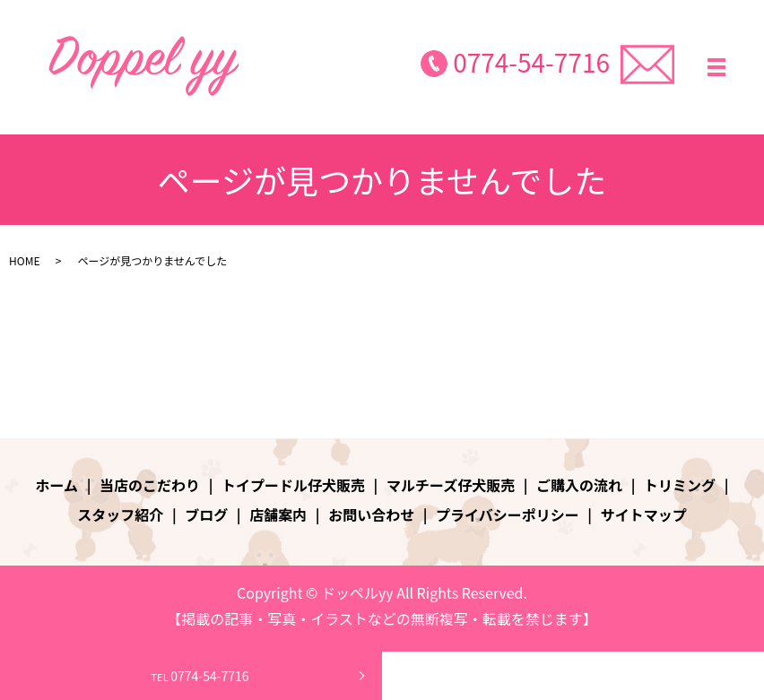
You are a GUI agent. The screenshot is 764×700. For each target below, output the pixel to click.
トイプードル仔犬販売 (293, 485)
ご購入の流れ (579, 485)
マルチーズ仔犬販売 (451, 485)
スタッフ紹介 (120, 514)
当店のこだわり (150, 485)
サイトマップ (644, 514)
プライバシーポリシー (508, 514)
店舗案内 (278, 514)
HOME (24, 260)
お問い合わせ (371, 514)
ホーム (57, 485)
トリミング (680, 485)
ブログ (206, 514)
